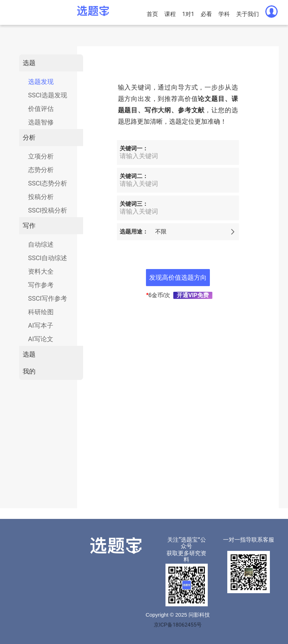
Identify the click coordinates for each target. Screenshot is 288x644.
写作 (29, 226)
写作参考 (41, 285)
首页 (152, 14)
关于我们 (248, 14)
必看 (206, 14)
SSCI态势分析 (48, 183)
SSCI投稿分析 (48, 210)
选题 (29, 63)
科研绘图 (41, 312)
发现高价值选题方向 (178, 278)
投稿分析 (41, 197)
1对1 (188, 14)
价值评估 (41, 109)
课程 (170, 14)
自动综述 (41, 244)
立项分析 (41, 156)
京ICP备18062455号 (178, 625)
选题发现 (41, 82)
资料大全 (41, 271)
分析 (29, 137)
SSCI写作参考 (48, 298)
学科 (224, 14)
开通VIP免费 (193, 295)
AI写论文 (41, 339)
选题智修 (41, 122)
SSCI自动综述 (48, 258)
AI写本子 (41, 325)
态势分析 (41, 170)
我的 (29, 371)
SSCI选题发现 (48, 95)
